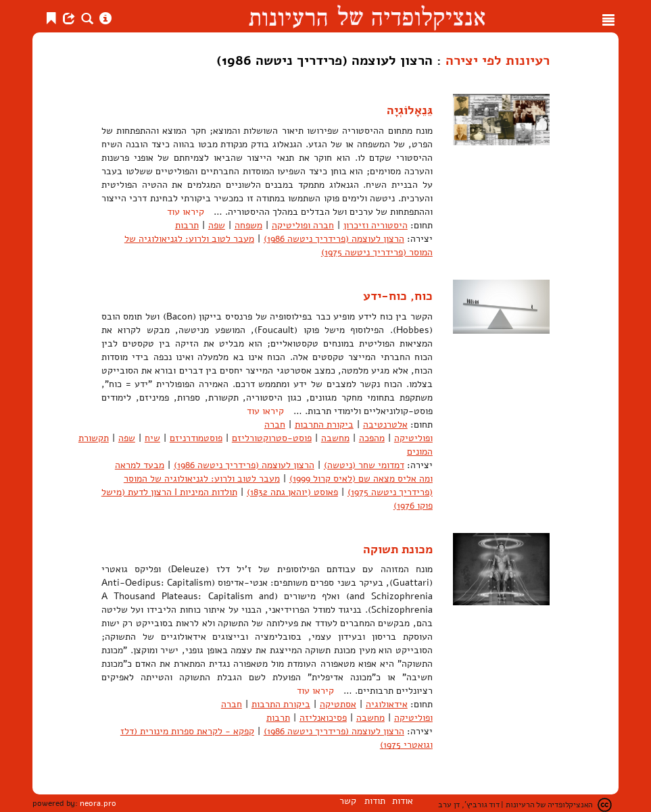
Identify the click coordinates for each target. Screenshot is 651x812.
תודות (375, 801)
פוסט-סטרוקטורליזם (272, 438)
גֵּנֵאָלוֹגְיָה (410, 110)
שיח (152, 438)
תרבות (187, 225)
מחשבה (335, 438)
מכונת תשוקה (398, 549)
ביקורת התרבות (324, 425)
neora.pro (98, 803)
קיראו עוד (186, 212)
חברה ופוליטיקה (303, 225)
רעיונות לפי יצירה (498, 60)
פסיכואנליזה (323, 718)
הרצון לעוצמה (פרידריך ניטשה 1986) (334, 239)
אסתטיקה (338, 704)
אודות (403, 801)
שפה (217, 225)
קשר (348, 801)
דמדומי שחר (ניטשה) (364, 465)
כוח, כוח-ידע (398, 296)
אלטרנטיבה (385, 425)
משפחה (248, 225)
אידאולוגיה (387, 704)
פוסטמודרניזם (196, 438)
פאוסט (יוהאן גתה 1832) (292, 492)
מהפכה (372, 438)
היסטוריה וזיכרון (376, 225)
